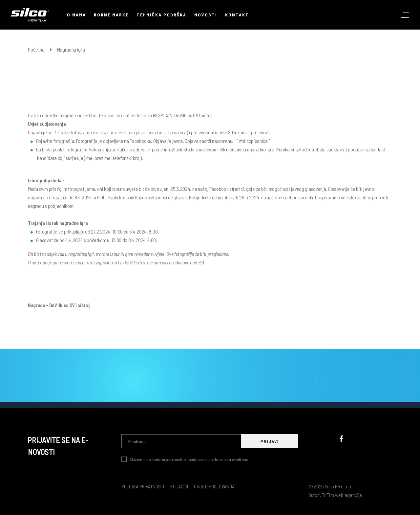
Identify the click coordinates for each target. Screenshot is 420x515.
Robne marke (111, 15)
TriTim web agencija (342, 495)
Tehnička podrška (161, 15)
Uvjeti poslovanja (214, 486)
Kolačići (179, 486)
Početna (36, 49)
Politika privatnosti (143, 486)
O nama (76, 15)
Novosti (206, 15)
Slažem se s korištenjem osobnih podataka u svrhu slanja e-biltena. (189, 459)
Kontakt (237, 15)
